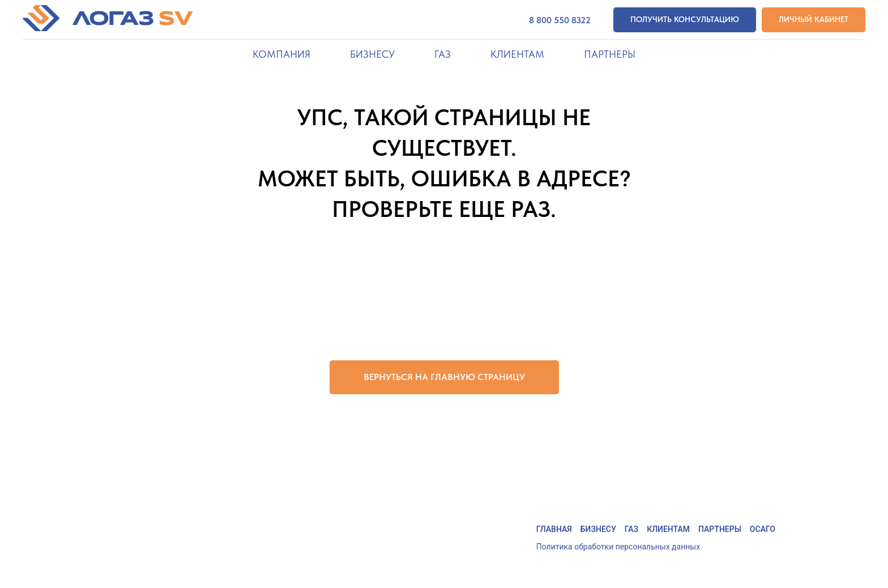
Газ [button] (443, 54)
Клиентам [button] (517, 54)
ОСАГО (763, 529)
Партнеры (610, 54)
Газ (631, 529)
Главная (554, 529)
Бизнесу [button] (372, 54)
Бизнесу (598, 529)
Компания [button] (281, 54)
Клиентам (668, 529)
